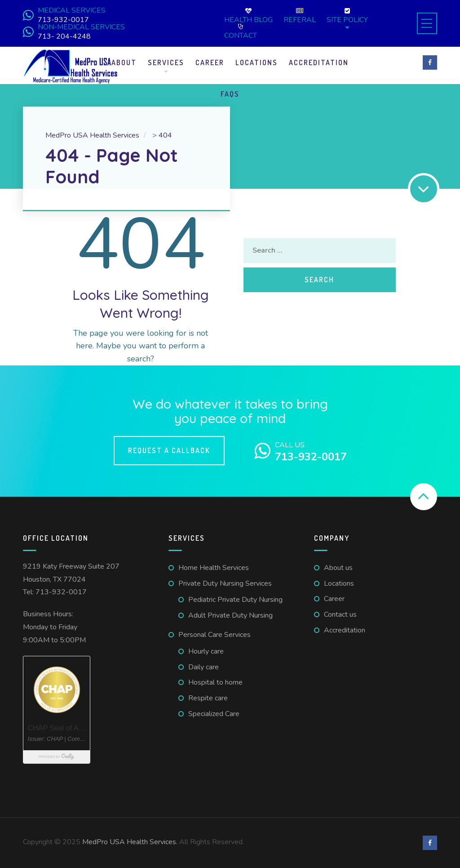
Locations (257, 62)
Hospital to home (215, 682)
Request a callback (169, 450)
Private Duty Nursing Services (225, 583)
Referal (300, 16)
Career (210, 62)
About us (338, 568)
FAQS (230, 94)
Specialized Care (214, 714)
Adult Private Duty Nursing (230, 615)
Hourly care (206, 651)
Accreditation (319, 62)
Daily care (203, 667)
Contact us (340, 614)
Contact (241, 31)
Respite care (208, 698)
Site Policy (347, 16)
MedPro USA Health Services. (131, 842)
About (124, 62)
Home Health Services (214, 568)
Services (166, 62)
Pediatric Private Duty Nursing (235, 600)
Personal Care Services (215, 635)
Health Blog (248, 16)
